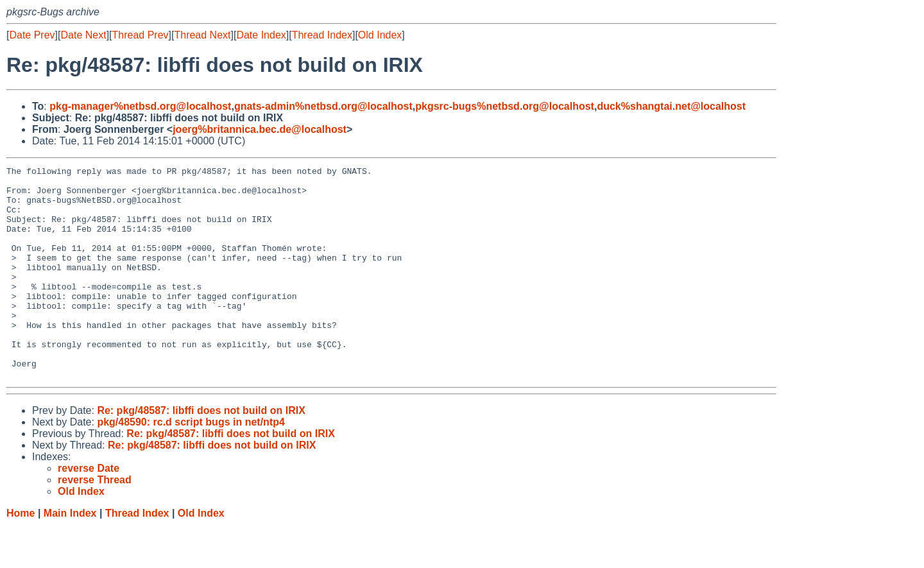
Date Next (83, 35)
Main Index (70, 555)
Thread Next (202, 35)
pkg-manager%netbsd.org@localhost (140, 106)
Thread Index (322, 35)
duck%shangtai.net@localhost (671, 106)
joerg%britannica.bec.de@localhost (260, 129)
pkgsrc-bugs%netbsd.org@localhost (505, 106)
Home (21, 555)
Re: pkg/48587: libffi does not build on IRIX (201, 453)
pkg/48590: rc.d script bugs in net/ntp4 (191, 464)
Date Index (261, 35)
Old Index (380, 35)
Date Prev (32, 35)
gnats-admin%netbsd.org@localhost (323, 106)
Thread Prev (141, 35)
